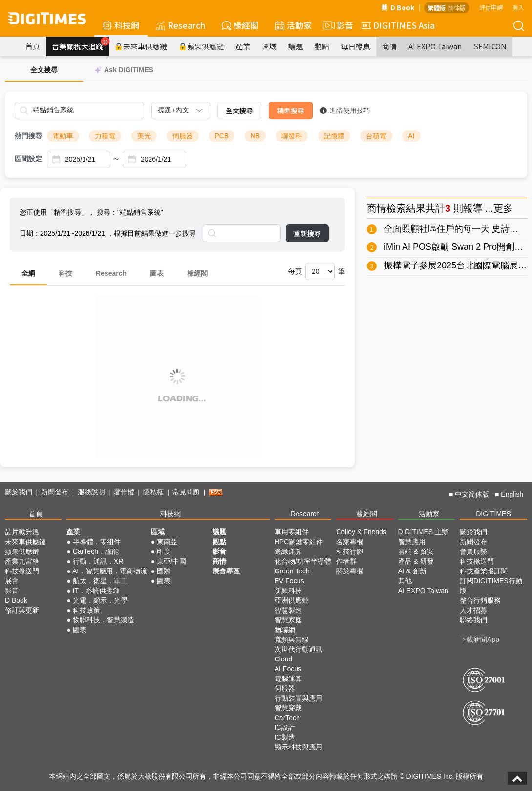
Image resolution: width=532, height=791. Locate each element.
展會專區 (226, 571)
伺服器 (183, 136)
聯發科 (292, 136)
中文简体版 (472, 494)
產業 (243, 46)
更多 (503, 208)
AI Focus (288, 669)
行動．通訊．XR (98, 561)
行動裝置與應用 (298, 698)
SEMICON (490, 46)
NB (255, 136)
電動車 (63, 136)
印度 (164, 551)
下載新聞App (479, 639)
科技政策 (86, 610)
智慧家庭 (288, 620)
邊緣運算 (288, 551)
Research (181, 25)
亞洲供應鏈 (292, 600)
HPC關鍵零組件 (299, 542)
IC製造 (285, 737)
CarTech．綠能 (96, 551)
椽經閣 (240, 25)
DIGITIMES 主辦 (423, 532)
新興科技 (288, 591)
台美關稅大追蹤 (80, 44)
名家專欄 (350, 542)
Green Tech (292, 571)
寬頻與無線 (292, 639)
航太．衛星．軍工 (100, 581)
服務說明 (91, 492)
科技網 (121, 25)
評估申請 (491, 7)
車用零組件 (292, 532)
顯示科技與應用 (298, 747)
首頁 (33, 46)
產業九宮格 (22, 561)
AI (411, 136)
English (512, 494)
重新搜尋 (307, 233)
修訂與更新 (22, 610)
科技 (65, 273)
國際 (164, 571)
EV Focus (289, 581)
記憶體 (334, 136)
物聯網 (285, 630)
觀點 (322, 46)
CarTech (287, 718)
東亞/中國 (171, 561)
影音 (337, 25)
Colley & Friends (361, 532)
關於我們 (19, 492)
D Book (398, 7)
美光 (144, 136)
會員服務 (473, 551)
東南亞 (167, 542)
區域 (269, 46)
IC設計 (285, 727)
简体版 (457, 8)
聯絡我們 (473, 620)
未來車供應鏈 (141, 46)
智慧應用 (412, 542)
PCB (222, 136)
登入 (518, 7)
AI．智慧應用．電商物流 (110, 571)
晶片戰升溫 (22, 532)
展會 (12, 581)
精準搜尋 (291, 110)
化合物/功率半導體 (303, 561)
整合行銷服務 (480, 600)
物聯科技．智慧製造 (104, 620)
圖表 (157, 273)
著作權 (124, 492)
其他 (405, 581)
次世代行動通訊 (298, 649)
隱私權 (153, 492)
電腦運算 (288, 679)
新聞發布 (55, 492)
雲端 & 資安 (416, 551)
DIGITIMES (493, 514)
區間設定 (28, 159)
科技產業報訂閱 (484, 571)
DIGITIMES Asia (398, 25)
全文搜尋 (239, 110)
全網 (28, 273)
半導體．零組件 (97, 542)
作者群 (346, 561)
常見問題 (186, 492)
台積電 (376, 136)
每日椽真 (356, 46)
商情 (389, 46)
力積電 (105, 136)
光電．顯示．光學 (100, 600)
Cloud (284, 659)
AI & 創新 (412, 571)
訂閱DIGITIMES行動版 (491, 586)
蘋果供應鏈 (201, 46)
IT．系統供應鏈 (96, 591)
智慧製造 (288, 610)
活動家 (293, 25)
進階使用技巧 (345, 110)
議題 (296, 46)
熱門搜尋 (28, 136)
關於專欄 (350, 571)
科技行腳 (350, 551)
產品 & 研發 (416, 561)
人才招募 (473, 610)
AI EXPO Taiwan (435, 46)
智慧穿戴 (288, 708)
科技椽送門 (22, 571)
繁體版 (437, 8)
